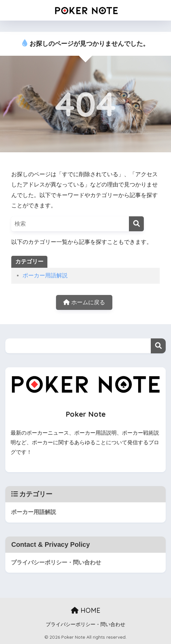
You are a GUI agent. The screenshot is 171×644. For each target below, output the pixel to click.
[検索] (136, 224)
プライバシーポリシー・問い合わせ (56, 563)
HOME (86, 610)
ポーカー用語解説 (45, 276)
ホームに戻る (84, 302)
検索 (158, 346)
